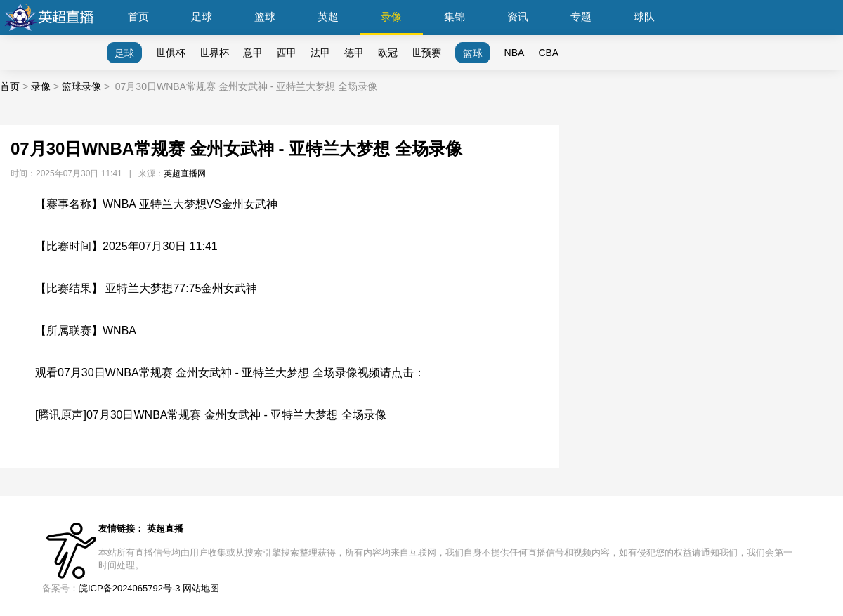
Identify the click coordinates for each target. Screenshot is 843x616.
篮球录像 (81, 86)
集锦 (455, 17)
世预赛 (426, 53)
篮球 (265, 17)
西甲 (287, 53)
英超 (328, 17)
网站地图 (201, 588)
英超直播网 (185, 173)
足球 (202, 17)
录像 (391, 17)
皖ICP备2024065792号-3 (130, 588)
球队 (644, 17)
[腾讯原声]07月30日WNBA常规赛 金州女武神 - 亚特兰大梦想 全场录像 (211, 415)
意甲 (253, 53)
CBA (548, 53)
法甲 (320, 53)
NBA (515, 53)
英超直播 (165, 529)
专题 (581, 17)
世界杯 (214, 53)
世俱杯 (171, 53)
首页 (138, 17)
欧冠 (388, 53)
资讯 (518, 17)
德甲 (354, 53)
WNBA (119, 330)
